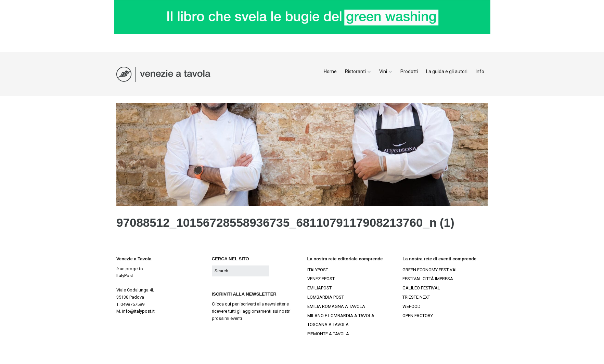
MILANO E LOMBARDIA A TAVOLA (341, 316)
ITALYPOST (318, 270)
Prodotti (409, 71)
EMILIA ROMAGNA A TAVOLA (336, 306)
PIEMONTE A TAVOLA (328, 334)
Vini (383, 71)
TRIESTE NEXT (416, 297)
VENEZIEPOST (321, 279)
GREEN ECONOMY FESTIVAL (430, 270)
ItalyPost (125, 276)
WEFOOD (412, 306)
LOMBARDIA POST (326, 297)
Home (330, 71)
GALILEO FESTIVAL (421, 288)
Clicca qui (221, 304)
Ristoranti (355, 71)
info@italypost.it (138, 311)
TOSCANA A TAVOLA (328, 324)
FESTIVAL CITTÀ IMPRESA (428, 279)
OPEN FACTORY (418, 316)
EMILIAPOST (319, 288)
